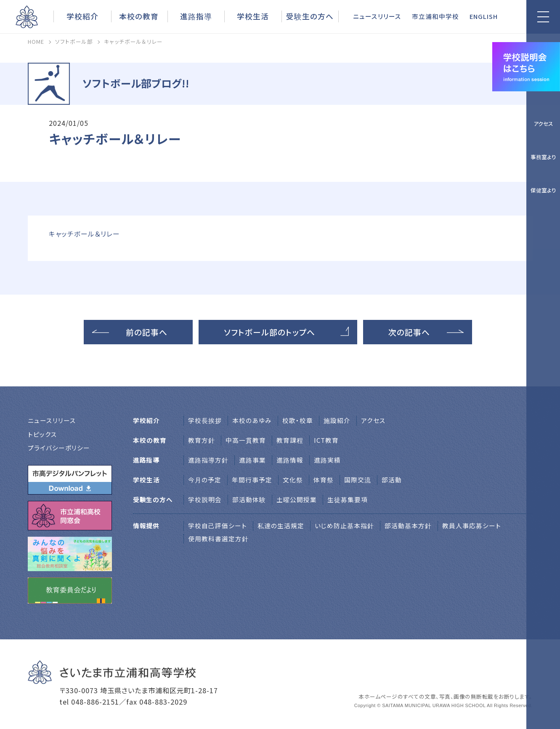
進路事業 (252, 460)
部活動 (392, 480)
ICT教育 (326, 440)
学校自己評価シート (218, 525)
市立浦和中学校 (435, 16)
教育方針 (202, 440)
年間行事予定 (252, 480)
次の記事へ (409, 332)
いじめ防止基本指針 (344, 525)
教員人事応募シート (472, 525)
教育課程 (290, 440)
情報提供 (146, 525)
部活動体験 (249, 499)
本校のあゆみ (252, 420)
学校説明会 (205, 499)
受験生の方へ (310, 16)
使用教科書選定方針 (218, 539)
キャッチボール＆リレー (84, 234)
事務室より (543, 157)
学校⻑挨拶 (205, 420)
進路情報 (290, 460)
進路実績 (327, 460)
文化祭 (293, 480)
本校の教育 (139, 16)
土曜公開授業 (297, 499)
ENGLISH (484, 16)
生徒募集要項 (348, 499)
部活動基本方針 (408, 525)
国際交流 (358, 480)
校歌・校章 (298, 420)
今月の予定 (205, 480)
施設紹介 (337, 420)
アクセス (543, 124)
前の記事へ (147, 332)
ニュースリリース (377, 16)
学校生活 (253, 16)
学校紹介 (82, 16)
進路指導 (196, 16)
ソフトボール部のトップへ (269, 332)
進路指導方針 (208, 460)
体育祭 (324, 480)
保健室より (543, 190)
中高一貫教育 (246, 440)
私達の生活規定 (281, 525)
